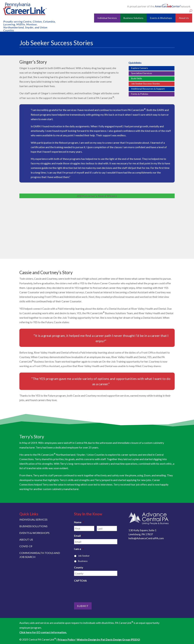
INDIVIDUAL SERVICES (33, 519)
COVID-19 (26, 546)
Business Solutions (133, 18)
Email (79, 536)
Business (83, 561)
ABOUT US (26, 539)
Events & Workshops (161, 18)
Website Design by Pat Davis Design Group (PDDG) (108, 639)
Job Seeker (84, 556)
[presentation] (99, 590)
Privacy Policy (66, 639)
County (79, 567)
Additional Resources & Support (148, 89)
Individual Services (107, 18)
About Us (184, 18)
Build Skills (137, 78)
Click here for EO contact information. (43, 632)
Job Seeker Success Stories (146, 84)
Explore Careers (140, 68)
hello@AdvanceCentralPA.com (146, 538)
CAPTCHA (80, 581)
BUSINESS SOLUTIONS (33, 526)
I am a (79, 549)
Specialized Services (142, 73)
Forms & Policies (140, 94)
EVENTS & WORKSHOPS (34, 533)
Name (79, 522)
